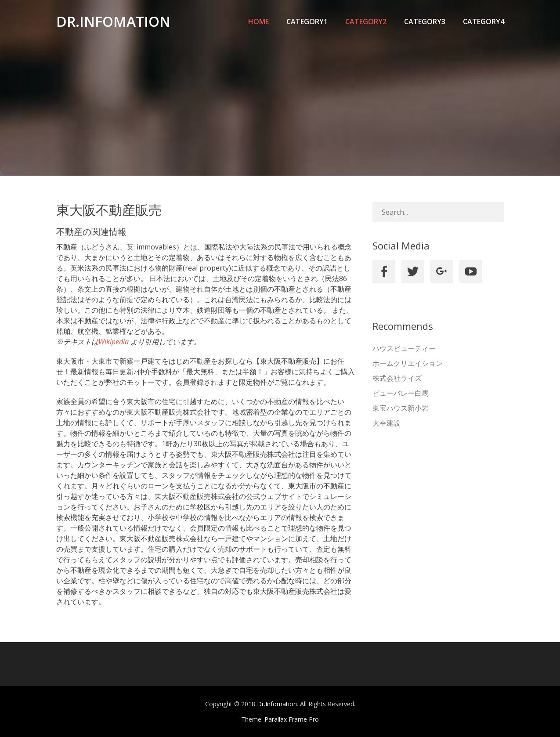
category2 (366, 22)
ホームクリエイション (408, 363)
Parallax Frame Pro (292, 719)
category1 (307, 22)
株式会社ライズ (397, 378)
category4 (484, 22)
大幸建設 (387, 423)
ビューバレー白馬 (401, 393)
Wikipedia (114, 342)
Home (258, 22)
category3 (425, 22)
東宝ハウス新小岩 (401, 408)
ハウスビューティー (404, 348)
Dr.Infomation (113, 21)
